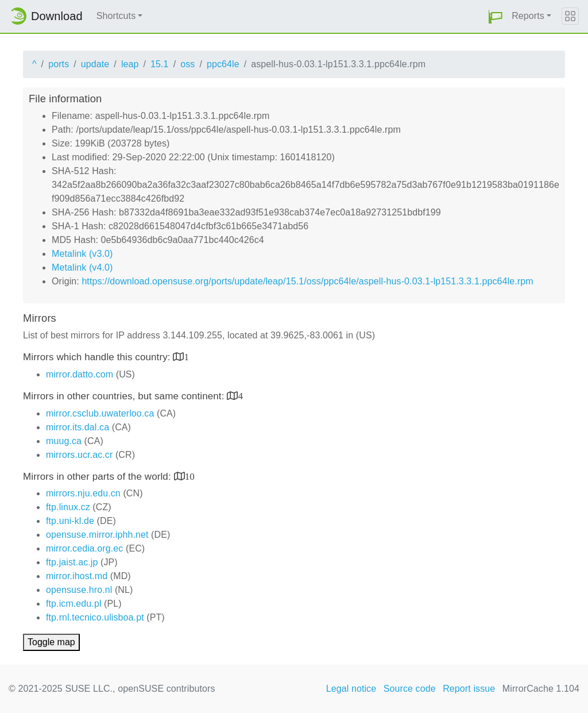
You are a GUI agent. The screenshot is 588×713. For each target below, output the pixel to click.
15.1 (160, 64)
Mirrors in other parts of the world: (98, 477)
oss (187, 64)
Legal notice (351, 689)
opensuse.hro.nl (79, 590)
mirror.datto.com (80, 374)
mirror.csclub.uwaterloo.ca (100, 413)
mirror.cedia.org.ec (84, 548)
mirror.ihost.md (77, 576)
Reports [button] (528, 16)
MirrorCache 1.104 (541, 689)
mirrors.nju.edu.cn (83, 493)
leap (130, 64)
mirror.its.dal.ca (78, 427)
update (95, 64)
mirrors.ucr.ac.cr (79, 455)
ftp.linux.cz (68, 507)
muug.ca (64, 441)
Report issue (469, 689)
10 (190, 476)
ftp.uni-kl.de (70, 521)
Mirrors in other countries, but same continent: (125, 396)
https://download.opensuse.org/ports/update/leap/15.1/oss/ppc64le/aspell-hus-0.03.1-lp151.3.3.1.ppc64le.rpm (307, 281)
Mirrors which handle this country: (98, 357)
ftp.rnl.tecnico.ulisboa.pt (95, 617)
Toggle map (51, 642)
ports (59, 64)
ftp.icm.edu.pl (74, 604)
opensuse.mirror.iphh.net (97, 535)
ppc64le (223, 64)
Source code (410, 689)
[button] (496, 16)
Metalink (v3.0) (82, 254)
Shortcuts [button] (116, 16)
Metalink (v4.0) (82, 267)
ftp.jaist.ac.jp (72, 562)
